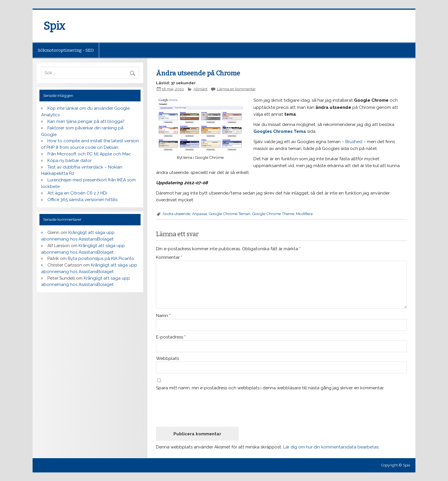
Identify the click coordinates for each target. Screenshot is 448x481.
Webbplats (167, 359)
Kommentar (169, 257)
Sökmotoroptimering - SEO (66, 50)
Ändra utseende (176, 214)
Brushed (354, 142)
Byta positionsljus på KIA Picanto (101, 258)
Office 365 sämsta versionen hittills (82, 200)
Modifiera (304, 214)
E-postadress (171, 337)
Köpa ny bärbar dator (70, 161)
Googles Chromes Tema (280, 131)
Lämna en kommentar (236, 89)
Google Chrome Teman (229, 214)
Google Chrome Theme (273, 214)
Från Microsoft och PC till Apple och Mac (89, 154)
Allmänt (200, 89)
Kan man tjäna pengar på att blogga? (86, 121)
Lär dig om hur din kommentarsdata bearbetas (331, 447)
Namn (163, 316)
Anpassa (199, 214)
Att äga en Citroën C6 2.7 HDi (77, 193)
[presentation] (199, 408)
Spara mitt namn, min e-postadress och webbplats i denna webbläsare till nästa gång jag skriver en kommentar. (270, 388)
